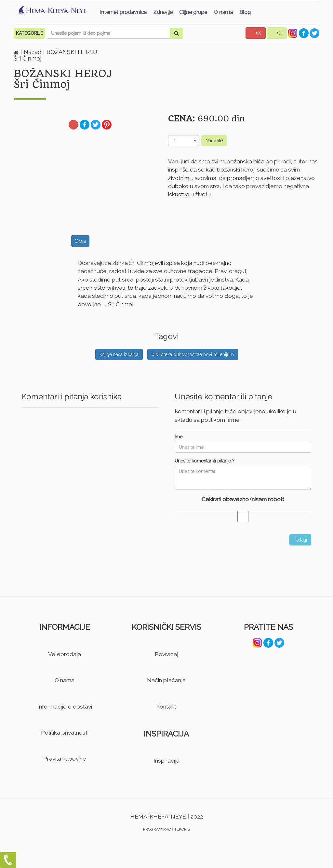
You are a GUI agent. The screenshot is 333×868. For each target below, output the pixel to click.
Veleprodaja (65, 654)
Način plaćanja (166, 680)
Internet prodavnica (123, 12)
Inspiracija (166, 761)
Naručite (214, 141)
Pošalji (300, 540)
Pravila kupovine (65, 759)
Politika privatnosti (65, 733)
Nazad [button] (33, 52)
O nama (223, 12)
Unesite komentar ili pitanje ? (205, 461)
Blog (245, 12)
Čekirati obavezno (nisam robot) (243, 499)
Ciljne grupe (193, 12)
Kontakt (166, 707)
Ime (179, 437)
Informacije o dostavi (65, 707)
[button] (256, 33)
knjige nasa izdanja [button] (119, 354)
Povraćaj (166, 654)
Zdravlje (163, 12)
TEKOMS (182, 829)
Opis (80, 241)
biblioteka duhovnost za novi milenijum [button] (193, 354)
